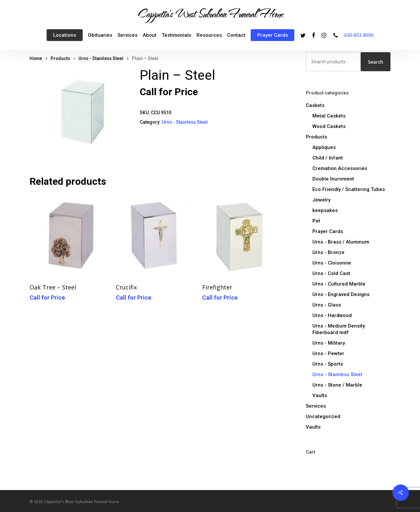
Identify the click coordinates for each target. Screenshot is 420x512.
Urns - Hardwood (332, 315)
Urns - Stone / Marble (337, 385)
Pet (316, 221)
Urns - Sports (328, 364)
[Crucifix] (157, 236)
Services (316, 406)
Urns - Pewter (328, 353)
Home (36, 58)
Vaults (320, 395)
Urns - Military (329, 343)
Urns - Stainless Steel (101, 58)
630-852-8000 (359, 35)
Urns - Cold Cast (331, 273)
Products (60, 58)
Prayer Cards (328, 231)
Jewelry (321, 200)
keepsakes (325, 210)
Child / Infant (328, 158)
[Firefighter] (244, 236)
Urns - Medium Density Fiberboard (339, 329)
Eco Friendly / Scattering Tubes (349, 189)
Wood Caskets (329, 126)
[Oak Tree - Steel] (71, 236)
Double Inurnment (333, 179)
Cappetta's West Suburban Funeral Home (210, 13)
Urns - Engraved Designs (341, 294)
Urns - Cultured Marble (339, 284)
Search (376, 62)
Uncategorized (323, 416)
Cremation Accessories (340, 168)
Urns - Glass (327, 305)
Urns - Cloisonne (332, 263)
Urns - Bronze (328, 252)
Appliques (324, 147)
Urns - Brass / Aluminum (341, 242)
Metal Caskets (329, 116)
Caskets (315, 105)
